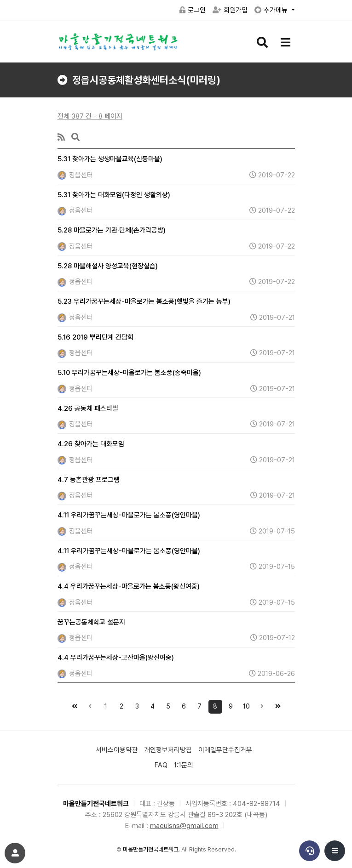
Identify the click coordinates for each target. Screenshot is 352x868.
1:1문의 (184, 765)
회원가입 (230, 10)
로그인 (193, 10)
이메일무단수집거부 (225, 750)
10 (245, 705)
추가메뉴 (272, 10)
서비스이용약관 (117, 750)
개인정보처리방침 (168, 750)
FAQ (161, 765)
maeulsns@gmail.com (184, 826)
